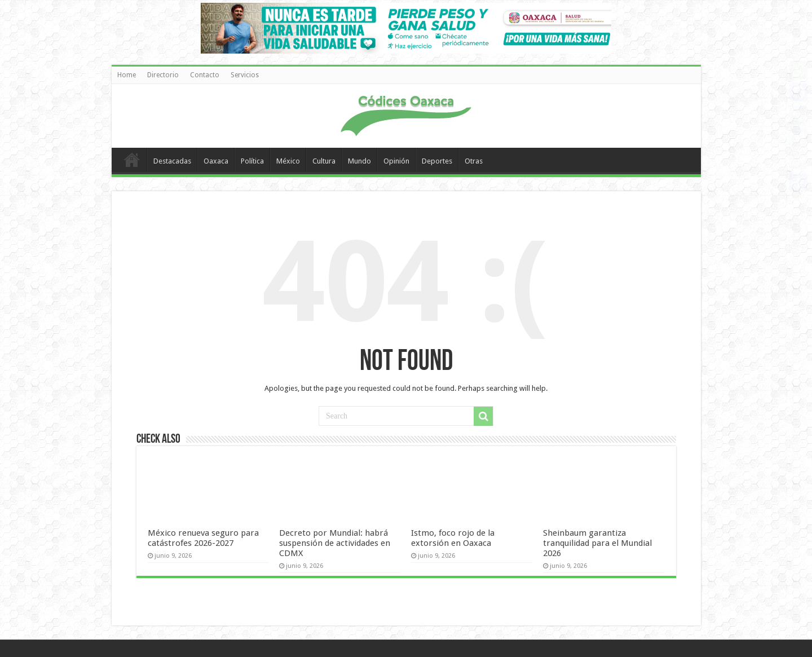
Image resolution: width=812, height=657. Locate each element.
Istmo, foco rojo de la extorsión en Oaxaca (453, 538)
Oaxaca (216, 161)
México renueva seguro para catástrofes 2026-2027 (203, 538)
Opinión (396, 161)
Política (252, 161)
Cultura (324, 161)
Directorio (163, 75)
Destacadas (172, 161)
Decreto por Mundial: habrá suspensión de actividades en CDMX (335, 543)
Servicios (245, 75)
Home (127, 75)
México (288, 161)
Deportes (437, 161)
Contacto (205, 75)
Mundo (359, 161)
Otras (474, 161)
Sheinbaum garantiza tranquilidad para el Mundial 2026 (597, 543)
